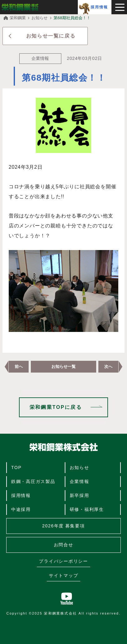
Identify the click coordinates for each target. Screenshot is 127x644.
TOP (16, 467)
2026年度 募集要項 (63, 526)
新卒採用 (80, 495)
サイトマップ (64, 575)
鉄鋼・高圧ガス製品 (33, 481)
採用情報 (99, 7)
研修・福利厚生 (87, 509)
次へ (108, 367)
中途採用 (21, 509)
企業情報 (80, 481)
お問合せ (64, 545)
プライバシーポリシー (63, 561)
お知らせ (80, 467)
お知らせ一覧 (63, 367)
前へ (19, 367)
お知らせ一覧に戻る (51, 36)
